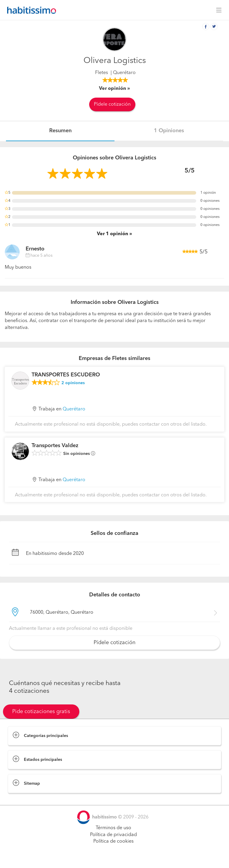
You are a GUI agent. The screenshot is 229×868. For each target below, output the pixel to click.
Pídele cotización (112, 104)
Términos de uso (113, 828)
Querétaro (74, 409)
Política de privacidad (113, 835)
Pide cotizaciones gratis (41, 712)
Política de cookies (113, 841)
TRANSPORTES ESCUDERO (66, 375)
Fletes (102, 73)
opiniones (73, 383)
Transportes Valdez (55, 446)
